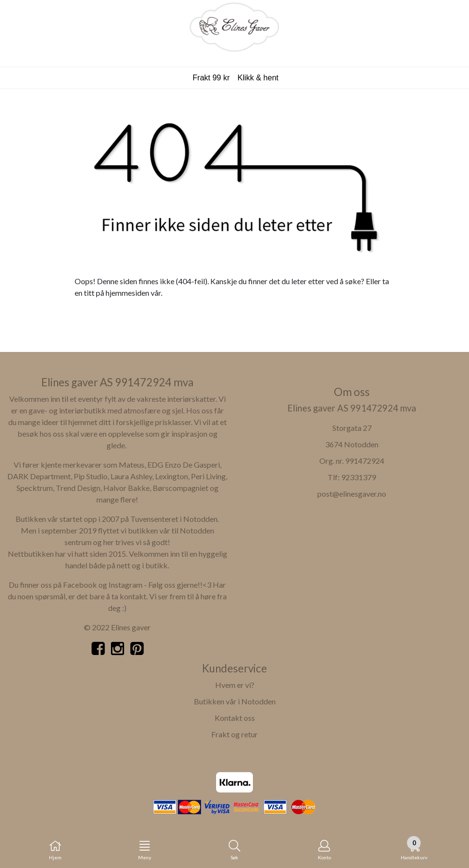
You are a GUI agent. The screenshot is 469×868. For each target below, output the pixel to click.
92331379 (359, 477)
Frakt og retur (234, 734)
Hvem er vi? (235, 685)
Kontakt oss (235, 718)
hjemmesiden (127, 293)
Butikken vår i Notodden (235, 701)
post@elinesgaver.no (352, 494)
